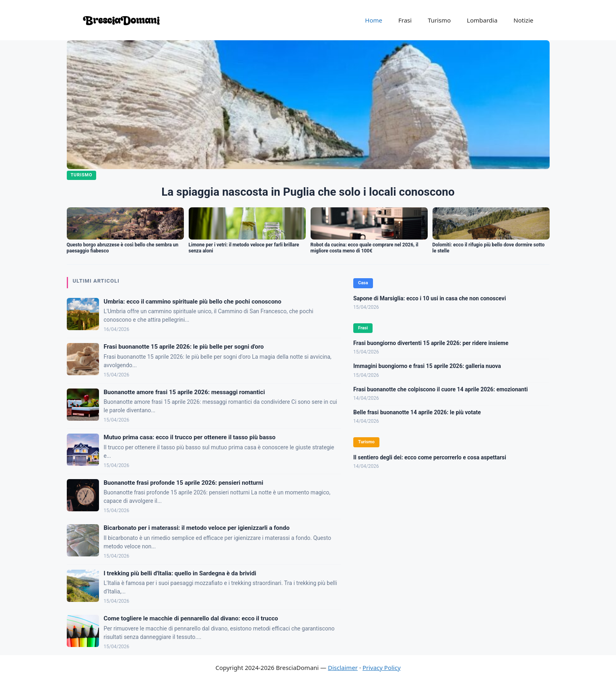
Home (374, 20)
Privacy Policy (382, 668)
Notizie (523, 20)
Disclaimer (343, 668)
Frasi (405, 20)
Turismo (439, 20)
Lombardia (482, 20)
